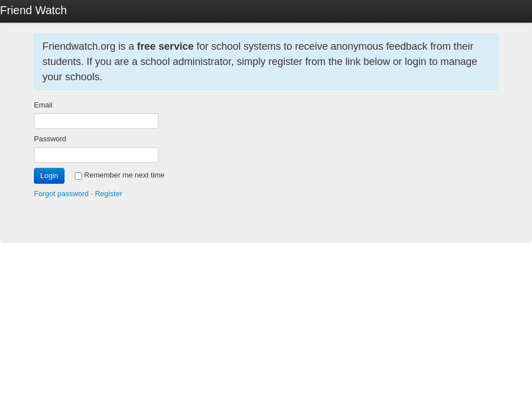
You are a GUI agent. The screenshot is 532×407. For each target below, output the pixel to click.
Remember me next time (120, 175)
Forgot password (61, 194)
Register (109, 194)
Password (50, 139)
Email (43, 105)
